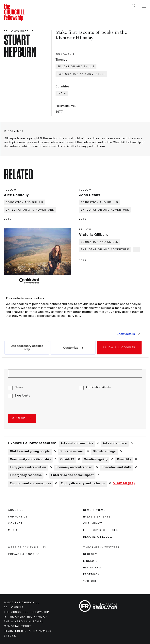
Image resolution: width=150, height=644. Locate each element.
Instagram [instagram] (92, 568)
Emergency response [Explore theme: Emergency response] (26, 475)
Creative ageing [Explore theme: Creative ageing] (96, 459)
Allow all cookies (119, 348)
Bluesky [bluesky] (90, 554)
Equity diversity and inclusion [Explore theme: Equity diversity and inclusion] (83, 483)
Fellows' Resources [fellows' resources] (101, 530)
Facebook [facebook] (92, 574)
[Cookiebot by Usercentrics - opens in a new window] (22, 281)
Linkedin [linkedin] (90, 561)
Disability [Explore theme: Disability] (124, 459)
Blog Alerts (22, 396)
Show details (126, 334)
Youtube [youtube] (90, 581)
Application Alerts (98, 387)
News (19, 387)
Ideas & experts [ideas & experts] (97, 517)
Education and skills (76, 67)
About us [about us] (16, 510)
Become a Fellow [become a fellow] (98, 537)
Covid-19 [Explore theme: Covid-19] (67, 459)
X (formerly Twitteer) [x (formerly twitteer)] (102, 547)
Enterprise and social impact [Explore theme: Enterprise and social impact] (72, 475)
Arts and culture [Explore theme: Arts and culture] (115, 443)
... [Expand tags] (136, 249)
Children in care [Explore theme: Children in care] (71, 451)
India (62, 93)
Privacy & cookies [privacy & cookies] (24, 554)
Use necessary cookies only (27, 348)
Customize (73, 347)
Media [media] (13, 530)
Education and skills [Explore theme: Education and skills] (117, 467)
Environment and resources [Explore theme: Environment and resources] (31, 483)
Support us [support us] (18, 517)
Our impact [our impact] (93, 523)
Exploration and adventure (82, 74)
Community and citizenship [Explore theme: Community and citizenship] (30, 459)
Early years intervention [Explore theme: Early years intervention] (28, 467)
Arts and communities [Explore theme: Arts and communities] (77, 443)
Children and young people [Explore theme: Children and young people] (30, 451)
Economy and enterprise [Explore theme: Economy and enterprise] (74, 467)
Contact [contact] (15, 523)
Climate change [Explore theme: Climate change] (104, 451)
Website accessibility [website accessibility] (27, 547)
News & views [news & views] (95, 510)
